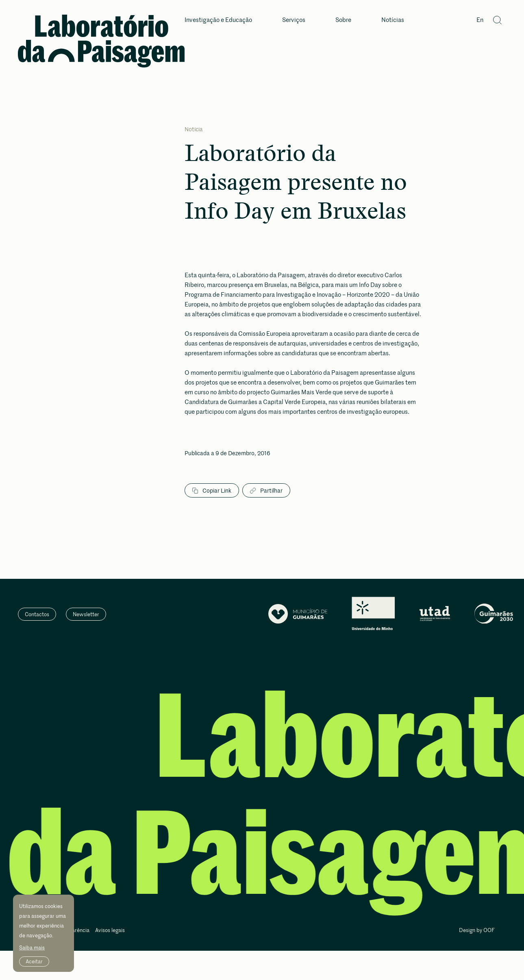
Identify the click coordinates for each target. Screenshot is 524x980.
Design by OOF (477, 931)
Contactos (37, 614)
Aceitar (34, 961)
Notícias (393, 20)
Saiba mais (32, 947)
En (480, 20)
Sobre (343, 20)
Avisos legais (110, 931)
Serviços (294, 20)
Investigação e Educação (218, 20)
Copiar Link (212, 491)
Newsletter (86, 614)
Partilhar (266, 491)
